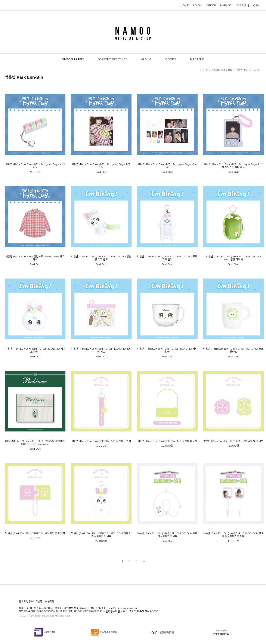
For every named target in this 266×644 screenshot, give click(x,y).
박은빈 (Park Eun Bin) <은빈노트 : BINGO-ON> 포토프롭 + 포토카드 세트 (233, 535)
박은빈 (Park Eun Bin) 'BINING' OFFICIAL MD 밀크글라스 (233, 350)
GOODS (171, 59)
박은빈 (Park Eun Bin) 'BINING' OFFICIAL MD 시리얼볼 (167, 350)
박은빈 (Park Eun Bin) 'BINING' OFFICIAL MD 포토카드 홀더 (167, 258)
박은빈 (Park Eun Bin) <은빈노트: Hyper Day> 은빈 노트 (101, 166)
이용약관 (50, 602)
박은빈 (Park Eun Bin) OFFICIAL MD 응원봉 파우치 (167, 441)
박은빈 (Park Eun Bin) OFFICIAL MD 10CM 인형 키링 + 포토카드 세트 (101, 535)
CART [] (242, 5)
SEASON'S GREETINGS (113, 59)
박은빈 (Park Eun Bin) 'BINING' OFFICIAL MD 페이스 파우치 (35, 350)
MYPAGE (226, 5)
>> (143, 561)
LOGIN (197, 5)
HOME (185, 5)
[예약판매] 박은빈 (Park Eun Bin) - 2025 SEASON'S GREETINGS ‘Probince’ (35, 443)
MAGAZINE (197, 59)
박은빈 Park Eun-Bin (249, 70)
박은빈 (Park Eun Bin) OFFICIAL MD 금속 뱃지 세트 (233, 441)
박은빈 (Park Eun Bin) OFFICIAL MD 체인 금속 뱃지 (35, 533)
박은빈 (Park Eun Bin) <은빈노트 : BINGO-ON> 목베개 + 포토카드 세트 (167, 535)
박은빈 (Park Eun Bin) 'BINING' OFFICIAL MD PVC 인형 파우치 (233, 258)
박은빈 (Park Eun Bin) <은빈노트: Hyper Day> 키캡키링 (35, 166)
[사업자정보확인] (112, 611)
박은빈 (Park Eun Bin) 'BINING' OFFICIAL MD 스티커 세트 (101, 350)
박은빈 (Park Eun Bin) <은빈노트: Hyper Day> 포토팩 (167, 166)
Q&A (256, 5)
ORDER (211, 5)
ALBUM (146, 59)
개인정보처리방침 (33, 602)
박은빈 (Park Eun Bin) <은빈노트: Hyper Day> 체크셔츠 (35, 258)
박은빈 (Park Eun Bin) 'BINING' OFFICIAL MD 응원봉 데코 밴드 (101, 258)
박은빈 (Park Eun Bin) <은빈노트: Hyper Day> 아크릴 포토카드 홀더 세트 (233, 166)
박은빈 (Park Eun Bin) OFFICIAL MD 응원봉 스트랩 (101, 441)
